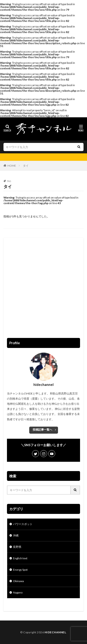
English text (20, 558)
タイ (26, 166)
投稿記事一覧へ (42, 430)
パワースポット (23, 524)
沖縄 (16, 535)
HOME (12, 166)
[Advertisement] (43, 285)
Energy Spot (20, 570)
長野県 (17, 547)
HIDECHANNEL (55, 632)
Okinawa (18, 581)
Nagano (18, 592)
